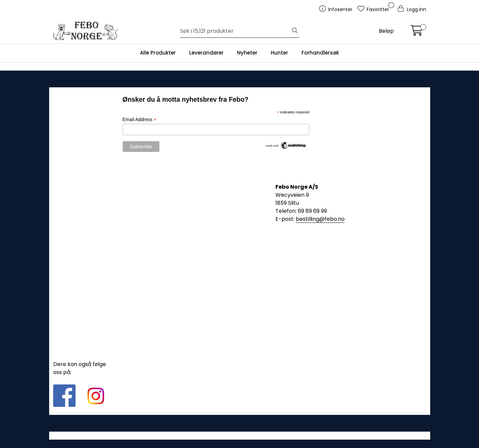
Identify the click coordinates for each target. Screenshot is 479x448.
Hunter (279, 53)
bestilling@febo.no (320, 219)
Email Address (140, 120)
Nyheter (247, 53)
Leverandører (206, 53)
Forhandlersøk (320, 53)
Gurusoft (240, 435)
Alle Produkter (158, 53)
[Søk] (235, 31)
